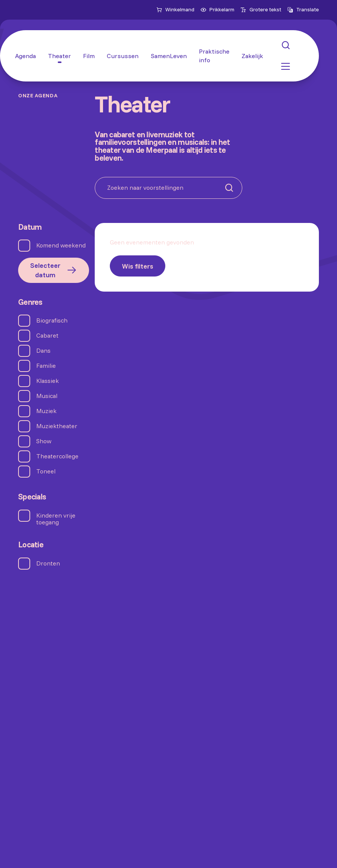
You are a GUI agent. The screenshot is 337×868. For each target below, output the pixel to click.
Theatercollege (57, 456)
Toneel (46, 471)
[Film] (89, 56)
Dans (43, 351)
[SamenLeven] (169, 56)
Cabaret (47, 336)
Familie (46, 366)
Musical (47, 396)
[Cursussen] (123, 56)
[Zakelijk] (252, 56)
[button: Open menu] (286, 66)
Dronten (48, 563)
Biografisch (52, 320)
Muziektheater (57, 426)
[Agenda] (25, 56)
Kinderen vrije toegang (56, 519)
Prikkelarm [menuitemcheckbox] (217, 9)
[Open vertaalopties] (303, 10)
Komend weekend (61, 245)
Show (44, 441)
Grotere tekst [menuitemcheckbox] (261, 9)
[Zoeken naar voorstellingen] (168, 188)
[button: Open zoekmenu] (286, 45)
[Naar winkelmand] (175, 10)
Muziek (46, 411)
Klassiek (48, 381)
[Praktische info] (214, 56)
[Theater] (59, 56)
